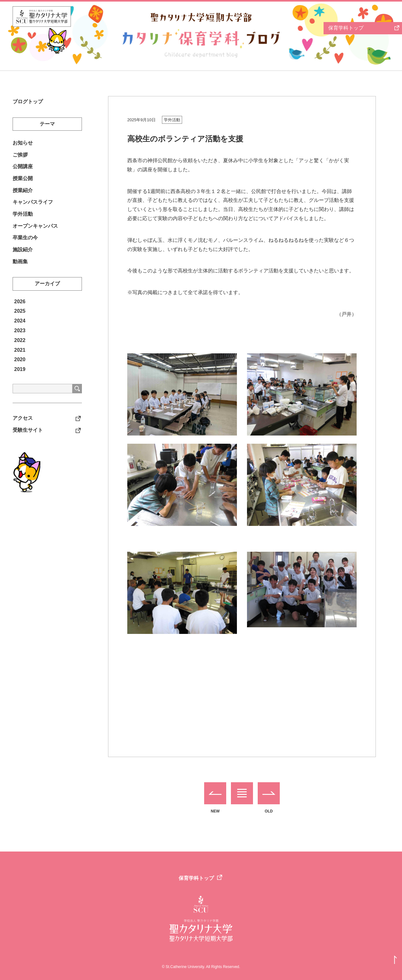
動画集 (20, 273)
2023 (20, 342)
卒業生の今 (25, 247)
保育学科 (346, 28)
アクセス (23, 431)
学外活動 (172, 120)
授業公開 (23, 183)
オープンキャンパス (35, 234)
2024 (20, 333)
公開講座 (23, 170)
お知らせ (23, 144)
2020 (20, 371)
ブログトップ (28, 102)
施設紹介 (23, 260)
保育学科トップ (196, 878)
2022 (20, 352)
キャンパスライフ (33, 209)
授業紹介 (23, 196)
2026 (20, 313)
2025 (20, 323)
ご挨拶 (20, 157)
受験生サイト (28, 443)
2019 (20, 381)
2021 (20, 362)
